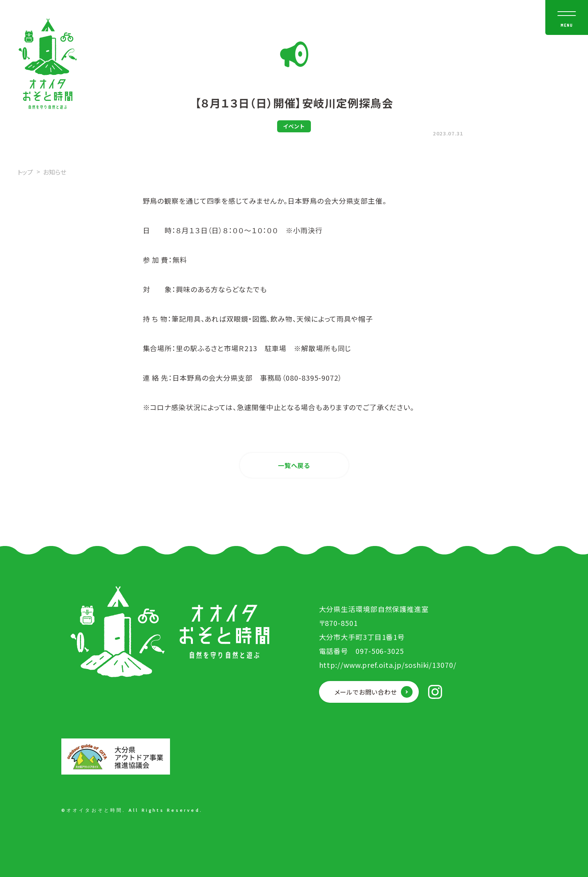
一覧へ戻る (294, 465)
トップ (25, 172)
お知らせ (55, 172)
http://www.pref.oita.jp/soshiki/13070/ (388, 665)
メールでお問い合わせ (366, 692)
